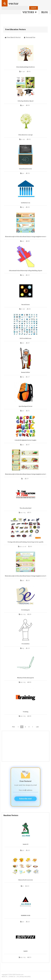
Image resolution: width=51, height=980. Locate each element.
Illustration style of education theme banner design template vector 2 (26, 237)
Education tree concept (25, 135)
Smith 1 (26, 951)
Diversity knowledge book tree (26, 67)
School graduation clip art (26, 101)
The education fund (25, 508)
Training (26, 712)
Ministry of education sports (26, 678)
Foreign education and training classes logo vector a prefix (25, 542)
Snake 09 (25, 844)
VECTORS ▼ (30, 12)
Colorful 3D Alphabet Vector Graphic (26, 440)
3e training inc (25, 610)
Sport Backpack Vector (26, 406)
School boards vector (26, 169)
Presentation (26, 644)
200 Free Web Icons (25, 338)
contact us (12, 976)
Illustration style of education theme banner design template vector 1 (25, 474)
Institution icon (26, 203)
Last (37, 727)
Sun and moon (25, 305)
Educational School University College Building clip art (26, 271)
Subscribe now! (25, 799)
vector (13, 4)
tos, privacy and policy (24, 976)
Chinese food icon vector (25, 880)
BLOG (45, 12)
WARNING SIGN (26, 916)
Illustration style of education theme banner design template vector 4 (25, 576)
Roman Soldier (26, 372)
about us (4, 976)
